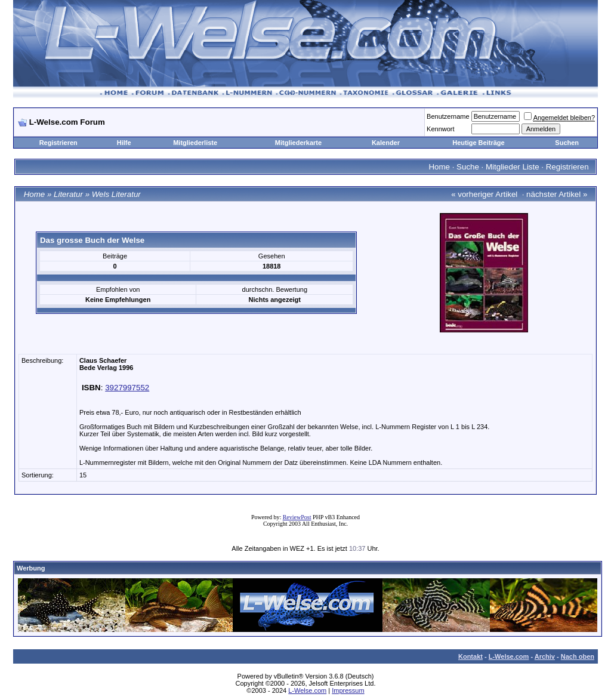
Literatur (68, 194)
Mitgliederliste (195, 143)
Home (439, 167)
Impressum (348, 690)
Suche (468, 167)
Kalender (386, 143)
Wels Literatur (116, 194)
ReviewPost (297, 517)
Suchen (567, 143)
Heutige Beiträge (478, 143)
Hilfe (124, 143)
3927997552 (127, 388)
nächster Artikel (553, 194)
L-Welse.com (509, 656)
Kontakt (470, 656)
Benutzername (448, 116)
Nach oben (578, 656)
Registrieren (58, 143)
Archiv (545, 656)
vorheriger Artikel (487, 194)
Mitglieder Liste (513, 167)
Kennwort (440, 129)
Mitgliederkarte (298, 143)
